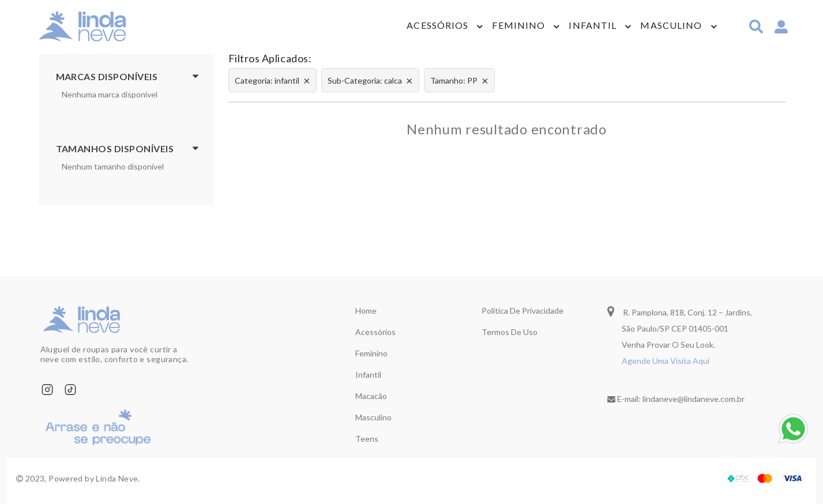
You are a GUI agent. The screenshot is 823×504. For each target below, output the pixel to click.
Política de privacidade (523, 311)
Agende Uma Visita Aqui (666, 361)
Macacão (371, 396)
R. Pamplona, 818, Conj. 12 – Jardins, (680, 311)
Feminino (518, 26)
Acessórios (437, 26)
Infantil (593, 26)
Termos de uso (510, 332)
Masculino (671, 26)
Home (366, 311)
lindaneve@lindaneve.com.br (694, 399)
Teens (367, 439)
